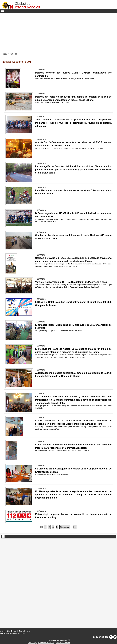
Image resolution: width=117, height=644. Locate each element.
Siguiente (65, 527)
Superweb (63, 640)
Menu (58, 11)
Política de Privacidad (46, 643)
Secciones (58, 537)
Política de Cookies (63, 643)
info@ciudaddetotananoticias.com (12, 633)
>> (75, 527)
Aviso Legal (33, 643)
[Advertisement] (58, 32)
